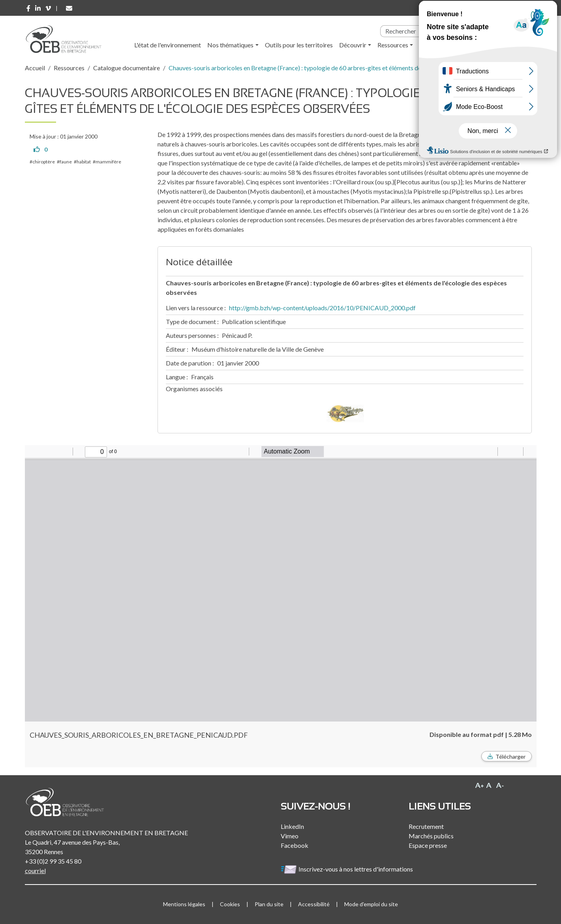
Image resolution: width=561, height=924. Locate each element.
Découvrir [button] (353, 45)
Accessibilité (314, 904)
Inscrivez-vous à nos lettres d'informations (347, 869)
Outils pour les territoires (299, 45)
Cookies (230, 904)
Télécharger (510, 756)
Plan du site (269, 904)
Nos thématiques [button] (230, 45)
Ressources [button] (393, 45)
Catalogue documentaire (127, 68)
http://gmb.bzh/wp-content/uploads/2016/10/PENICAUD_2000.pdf (322, 308)
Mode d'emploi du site (371, 904)
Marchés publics (431, 836)
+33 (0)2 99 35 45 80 (53, 861)
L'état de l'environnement (168, 45)
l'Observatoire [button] (446, 45)
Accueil (35, 68)
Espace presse (428, 845)
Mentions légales (184, 904)
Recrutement (426, 826)
